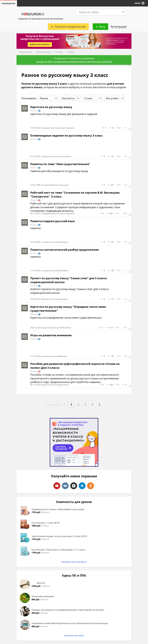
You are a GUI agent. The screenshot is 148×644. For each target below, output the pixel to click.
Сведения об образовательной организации (41, 19)
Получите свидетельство (68, 27)
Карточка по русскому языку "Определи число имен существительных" (68, 309)
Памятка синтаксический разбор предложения (65, 250)
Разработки (26, 52)
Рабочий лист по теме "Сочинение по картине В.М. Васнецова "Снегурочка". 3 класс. (75, 194)
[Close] (129, 65)
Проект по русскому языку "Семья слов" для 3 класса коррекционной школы (69, 280)
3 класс (71, 52)
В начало (53, 405)
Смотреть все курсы (74, 635)
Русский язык (43, 52)
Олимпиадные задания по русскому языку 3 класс (67, 135)
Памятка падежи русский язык (53, 221)
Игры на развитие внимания (51, 335)
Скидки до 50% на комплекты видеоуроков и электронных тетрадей (74, 62)
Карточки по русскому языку (51, 107)
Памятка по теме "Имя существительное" (60, 164)
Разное (59, 52)
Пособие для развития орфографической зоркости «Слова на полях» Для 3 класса (75, 366)
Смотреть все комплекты (74, 562)
